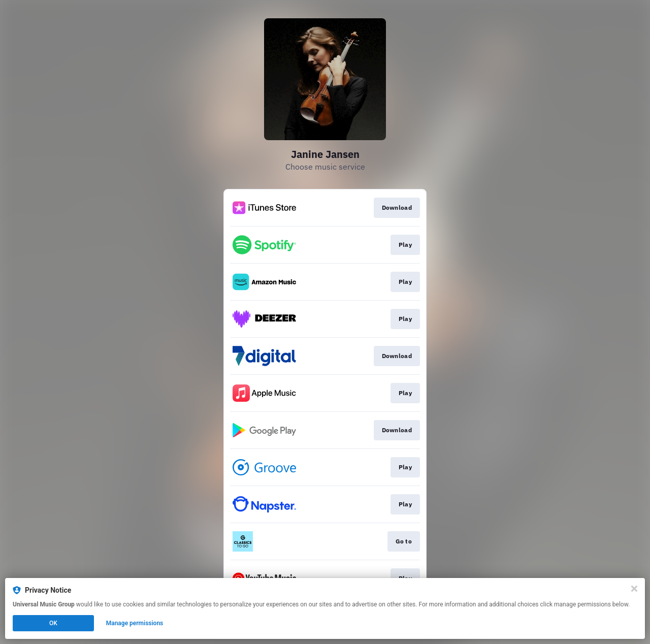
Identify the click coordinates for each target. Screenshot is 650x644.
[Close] (634, 589)
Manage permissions (135, 623)
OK (53, 623)
